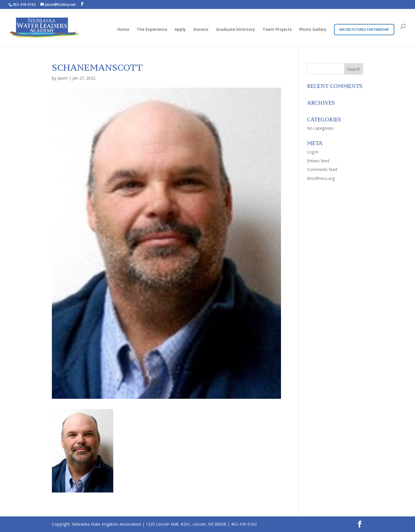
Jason (63, 78)
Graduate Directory (235, 30)
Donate (201, 30)
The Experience (152, 30)
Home (123, 30)
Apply (180, 30)
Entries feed (318, 161)
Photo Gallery (313, 30)
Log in (313, 152)
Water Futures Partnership (364, 30)
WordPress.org (321, 178)
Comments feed (322, 169)
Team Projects (277, 30)
